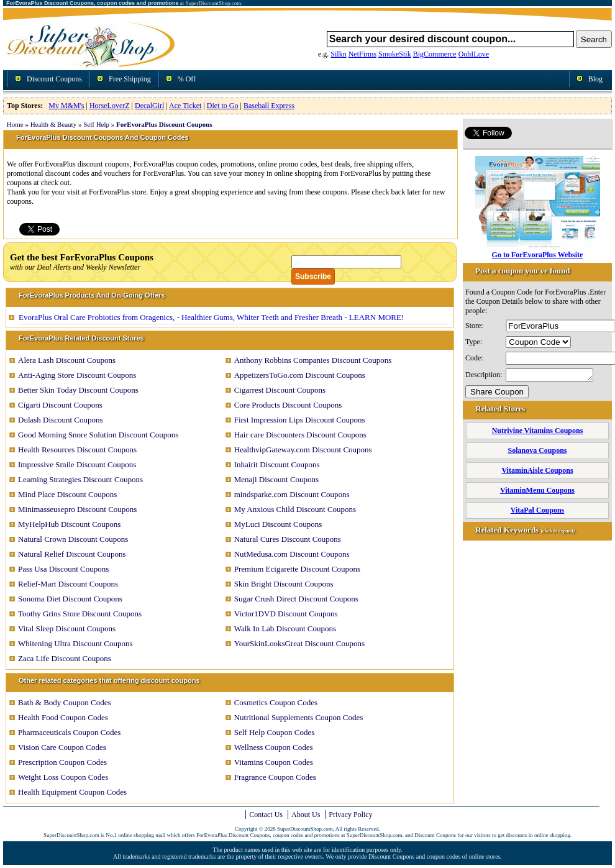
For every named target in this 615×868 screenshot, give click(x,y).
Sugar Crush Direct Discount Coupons (296, 599)
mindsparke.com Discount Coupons (292, 494)
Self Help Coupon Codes (275, 732)
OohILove (474, 54)
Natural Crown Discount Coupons (73, 539)
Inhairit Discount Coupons (277, 464)
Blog (595, 79)
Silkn (338, 54)
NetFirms (362, 54)
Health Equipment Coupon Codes (72, 792)
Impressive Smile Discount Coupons (77, 464)
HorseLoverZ (110, 106)
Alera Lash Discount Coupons (67, 360)
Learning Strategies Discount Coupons (80, 479)
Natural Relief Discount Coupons (72, 554)
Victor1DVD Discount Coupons (286, 614)
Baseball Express (269, 106)
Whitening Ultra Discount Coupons (75, 643)
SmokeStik (395, 54)
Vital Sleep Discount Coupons (67, 628)
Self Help (96, 124)
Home (15, 124)
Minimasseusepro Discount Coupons (77, 509)
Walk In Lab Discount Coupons (285, 628)
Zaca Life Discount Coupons (65, 658)
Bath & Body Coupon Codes (65, 702)
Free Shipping (130, 79)
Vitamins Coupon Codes (274, 762)
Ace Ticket (185, 106)
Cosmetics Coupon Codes (276, 702)
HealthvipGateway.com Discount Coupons (303, 450)
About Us (306, 815)
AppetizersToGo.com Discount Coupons (300, 375)
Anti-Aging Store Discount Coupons (77, 375)
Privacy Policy (350, 815)
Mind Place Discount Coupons (67, 494)
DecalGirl (149, 106)
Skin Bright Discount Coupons (284, 584)
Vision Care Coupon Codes (62, 747)
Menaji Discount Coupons (277, 479)
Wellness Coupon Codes (274, 747)
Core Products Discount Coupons (288, 405)
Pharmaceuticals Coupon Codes (69, 732)
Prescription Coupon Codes (62, 762)
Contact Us (266, 815)
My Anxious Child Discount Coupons (295, 509)
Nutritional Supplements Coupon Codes (299, 717)
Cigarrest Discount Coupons (280, 390)
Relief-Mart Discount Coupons (68, 584)
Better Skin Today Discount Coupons (78, 390)
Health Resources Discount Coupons (77, 450)
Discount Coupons (54, 79)
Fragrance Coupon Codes (275, 777)
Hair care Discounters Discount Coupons (300, 435)
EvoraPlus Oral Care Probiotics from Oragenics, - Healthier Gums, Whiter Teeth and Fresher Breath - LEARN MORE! (211, 317)
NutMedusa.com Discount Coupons (292, 554)
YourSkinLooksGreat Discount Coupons (299, 643)
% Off (187, 79)
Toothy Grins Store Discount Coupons (80, 614)
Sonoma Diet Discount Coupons (70, 599)
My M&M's (66, 106)
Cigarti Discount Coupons (60, 405)
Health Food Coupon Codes (63, 717)
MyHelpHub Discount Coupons (69, 524)
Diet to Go (223, 106)
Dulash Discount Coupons (61, 420)
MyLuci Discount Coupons (278, 524)
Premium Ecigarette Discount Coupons (297, 569)
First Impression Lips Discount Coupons (300, 420)
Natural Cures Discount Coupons (288, 539)
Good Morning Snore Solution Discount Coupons (98, 435)
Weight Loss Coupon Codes (63, 777)
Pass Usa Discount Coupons (63, 569)
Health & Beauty (54, 124)
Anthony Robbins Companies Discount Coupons (313, 360)
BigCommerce (435, 54)
